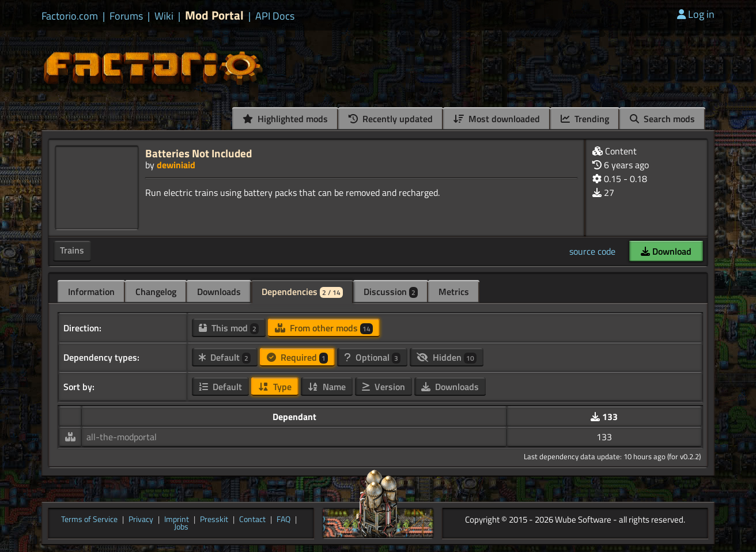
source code (592, 251)
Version (383, 387)
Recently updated (391, 119)
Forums (126, 16)
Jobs (181, 527)
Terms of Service (89, 520)
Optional (372, 357)
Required (297, 357)
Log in (696, 14)
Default (225, 357)
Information (91, 292)
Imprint (177, 520)
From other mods (324, 328)
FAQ (283, 520)
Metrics (454, 292)
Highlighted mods (285, 119)
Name (327, 387)
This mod (229, 328)
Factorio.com (70, 16)
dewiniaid (176, 165)
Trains (72, 250)
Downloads (219, 292)
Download (666, 251)
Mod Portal (214, 15)
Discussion (391, 292)
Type (275, 387)
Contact (252, 520)
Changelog (156, 292)
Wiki (164, 16)
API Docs (275, 16)
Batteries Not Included (199, 153)
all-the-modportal (122, 437)
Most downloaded (497, 119)
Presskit (214, 520)
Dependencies (302, 292)
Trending (585, 119)
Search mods (662, 119)
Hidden (447, 357)
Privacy (141, 520)
